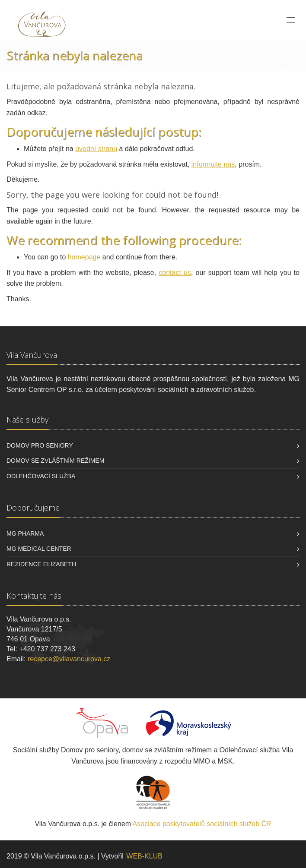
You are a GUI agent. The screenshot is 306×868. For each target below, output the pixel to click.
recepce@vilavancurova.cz (69, 659)
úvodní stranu (96, 149)
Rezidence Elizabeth (41, 564)
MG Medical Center (39, 549)
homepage (84, 257)
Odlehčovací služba (41, 476)
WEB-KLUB (144, 856)
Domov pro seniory (40, 445)
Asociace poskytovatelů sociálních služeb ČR (202, 824)
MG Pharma (25, 533)
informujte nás (213, 164)
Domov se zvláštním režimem (55, 461)
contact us (175, 273)
